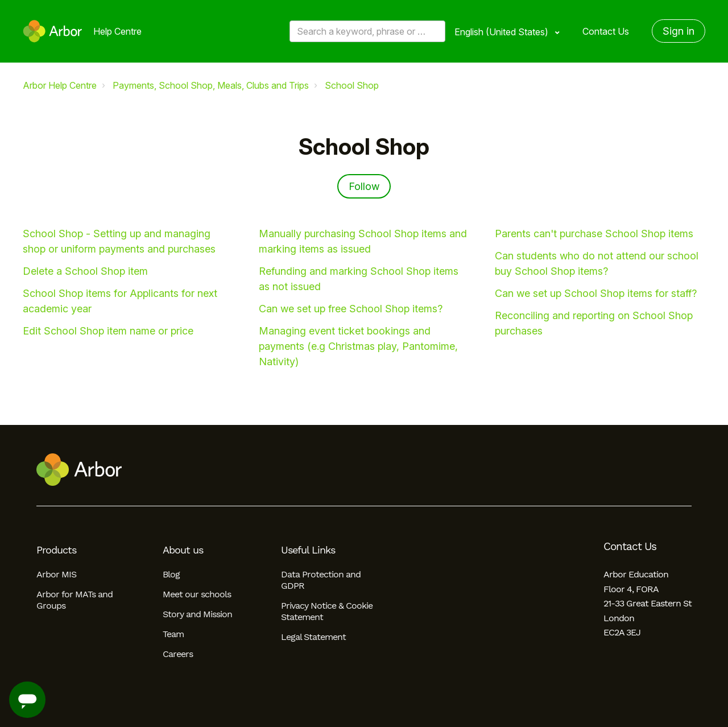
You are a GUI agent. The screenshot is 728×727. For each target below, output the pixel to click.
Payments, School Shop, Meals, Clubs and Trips (211, 85)
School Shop (352, 85)
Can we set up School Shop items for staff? (596, 293)
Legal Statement (313, 637)
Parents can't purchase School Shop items (594, 234)
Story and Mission (197, 614)
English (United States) (502, 32)
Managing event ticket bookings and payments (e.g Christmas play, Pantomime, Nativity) (358, 346)
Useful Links (308, 550)
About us (183, 550)
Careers (178, 654)
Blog (171, 574)
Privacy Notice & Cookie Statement (327, 611)
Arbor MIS (56, 574)
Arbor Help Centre (60, 85)
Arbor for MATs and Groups (75, 600)
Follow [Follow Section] (364, 186)
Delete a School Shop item (85, 271)
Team (173, 634)
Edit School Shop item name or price (108, 331)
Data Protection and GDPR (321, 580)
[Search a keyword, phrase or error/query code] (367, 31)
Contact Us (606, 31)
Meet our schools (197, 594)
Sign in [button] (679, 31)
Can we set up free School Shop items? (351, 309)
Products (56, 550)
